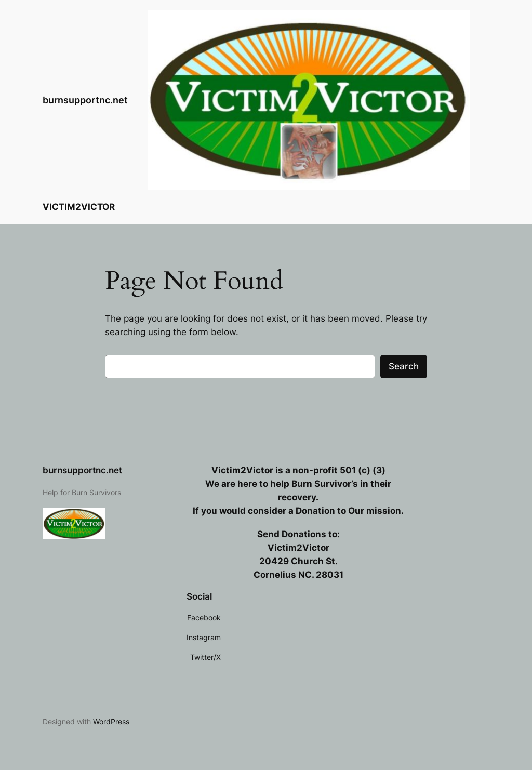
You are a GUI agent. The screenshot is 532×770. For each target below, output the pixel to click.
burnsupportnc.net (85, 100)
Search (404, 366)
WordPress (111, 721)
